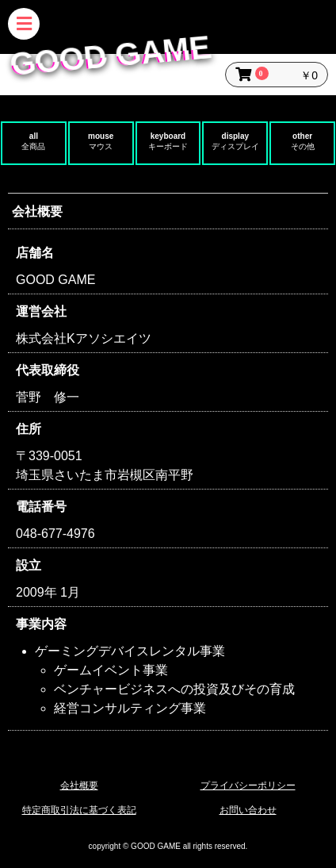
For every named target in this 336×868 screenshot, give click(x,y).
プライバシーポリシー (248, 785)
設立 (29, 565)
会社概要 (79, 785)
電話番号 (41, 507)
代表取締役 (48, 370)
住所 (29, 429)
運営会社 (41, 311)
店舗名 (35, 253)
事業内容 (41, 624)
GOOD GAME (110, 56)
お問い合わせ (248, 810)
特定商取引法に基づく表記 (79, 810)
